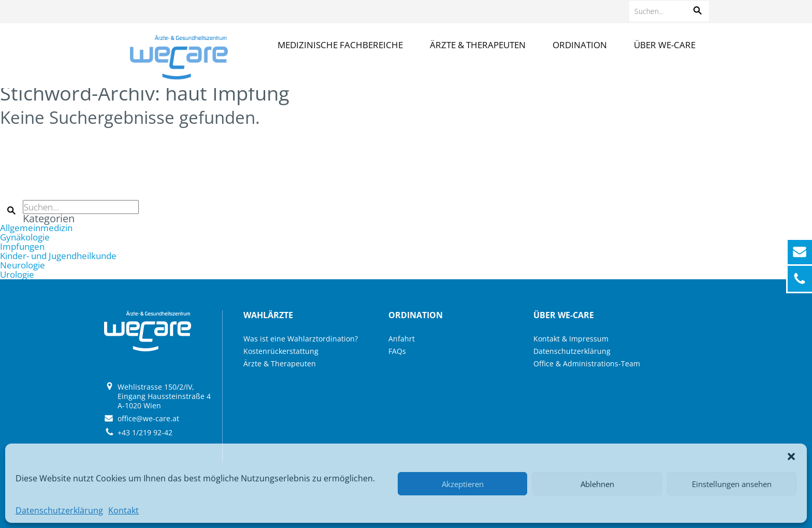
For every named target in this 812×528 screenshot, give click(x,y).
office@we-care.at (148, 418)
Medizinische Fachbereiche (340, 45)
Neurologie (23, 265)
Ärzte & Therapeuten (478, 45)
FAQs (397, 351)
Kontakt (124, 510)
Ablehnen (597, 484)
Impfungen (22, 246)
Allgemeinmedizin (36, 228)
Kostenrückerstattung (281, 351)
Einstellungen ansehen (732, 484)
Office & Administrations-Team (587, 363)
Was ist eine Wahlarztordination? (301, 339)
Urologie (17, 274)
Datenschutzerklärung (59, 510)
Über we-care (665, 45)
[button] (791, 456)
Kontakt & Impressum (571, 339)
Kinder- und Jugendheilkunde (58, 256)
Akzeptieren (463, 484)
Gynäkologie (25, 237)
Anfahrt (402, 339)
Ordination (580, 45)
